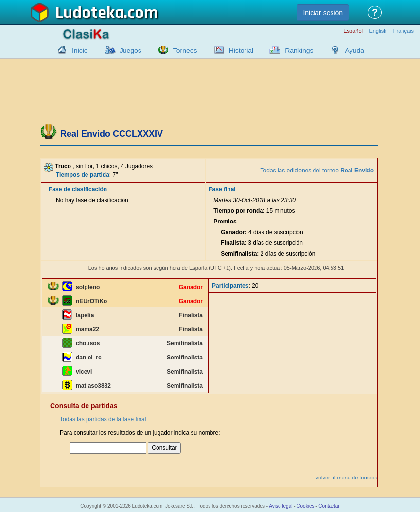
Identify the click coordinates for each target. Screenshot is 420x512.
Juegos (131, 51)
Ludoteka (90, 13)
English (378, 31)
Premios (225, 222)
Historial (241, 51)
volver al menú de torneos (346, 478)
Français (403, 31)
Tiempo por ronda (238, 211)
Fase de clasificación (78, 189)
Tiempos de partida (83, 175)
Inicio (80, 51)
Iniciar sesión (323, 13)
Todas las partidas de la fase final (103, 419)
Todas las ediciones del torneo (317, 171)
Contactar (329, 506)
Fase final (222, 189)
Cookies (305, 506)
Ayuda (355, 51)
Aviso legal (280, 506)
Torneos (185, 51)
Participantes (230, 286)
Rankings (299, 51)
